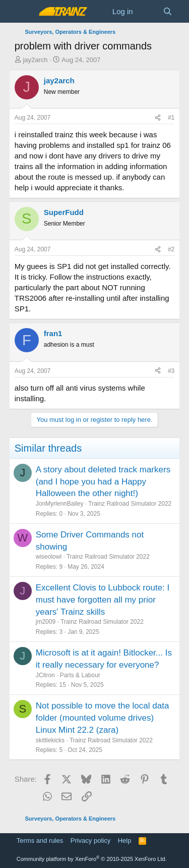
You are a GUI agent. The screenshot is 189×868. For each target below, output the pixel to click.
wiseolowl (49, 557)
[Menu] (23, 12)
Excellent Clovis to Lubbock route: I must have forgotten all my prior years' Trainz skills (103, 600)
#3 (171, 371)
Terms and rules (40, 840)
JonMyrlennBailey (60, 504)
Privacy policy (90, 840)
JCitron (45, 675)
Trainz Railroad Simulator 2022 (130, 504)
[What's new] (148, 11)
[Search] (168, 11)
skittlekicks (50, 740)
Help (125, 840)
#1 (171, 118)
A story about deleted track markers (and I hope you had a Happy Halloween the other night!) (103, 482)
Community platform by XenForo (92, 859)
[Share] (158, 118)
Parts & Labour (80, 675)
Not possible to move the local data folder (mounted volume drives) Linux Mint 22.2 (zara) (103, 718)
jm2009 (46, 622)
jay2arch (35, 60)
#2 (171, 249)
